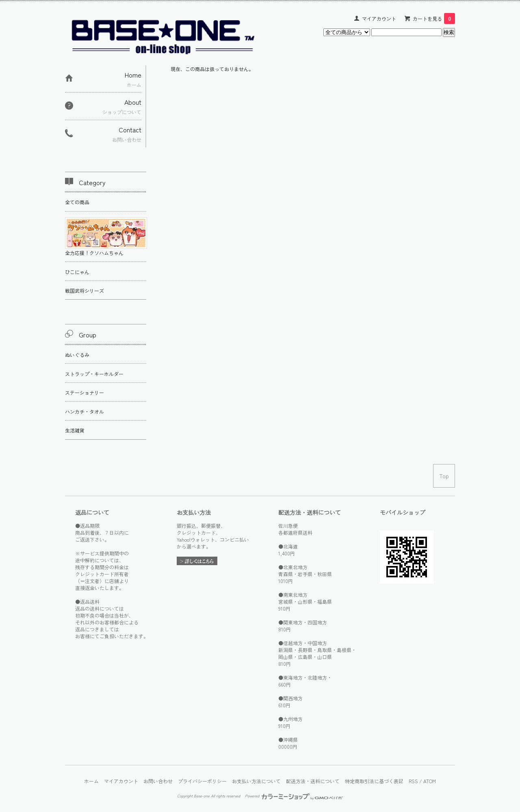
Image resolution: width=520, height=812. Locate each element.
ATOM (430, 781)
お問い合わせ (158, 781)
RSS (413, 781)
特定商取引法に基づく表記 (374, 781)
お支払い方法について (256, 781)
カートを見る (434, 18)
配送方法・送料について (313, 781)
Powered (294, 796)
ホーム (91, 781)
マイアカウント (379, 18)
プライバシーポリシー (202, 781)
